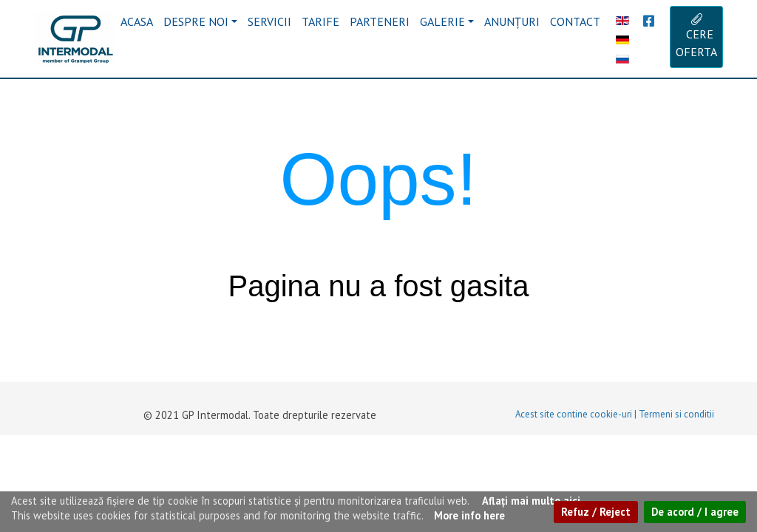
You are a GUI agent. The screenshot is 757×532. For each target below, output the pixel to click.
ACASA (137, 21)
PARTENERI (380, 21)
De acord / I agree (695, 512)
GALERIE (442, 21)
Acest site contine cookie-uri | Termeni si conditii (615, 414)
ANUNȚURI (512, 21)
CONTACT (575, 21)
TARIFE (320, 21)
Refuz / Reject (596, 512)
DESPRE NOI (196, 21)
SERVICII (269, 21)
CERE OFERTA (696, 36)
